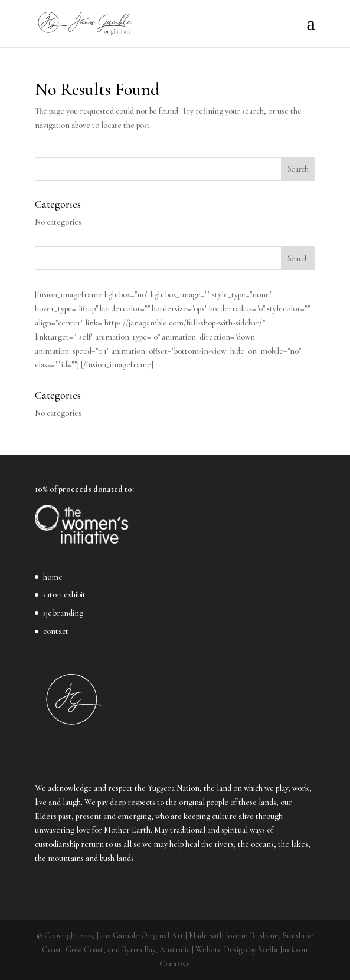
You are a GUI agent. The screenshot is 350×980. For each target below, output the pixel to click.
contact (56, 631)
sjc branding (63, 613)
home (53, 577)
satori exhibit (64, 595)
